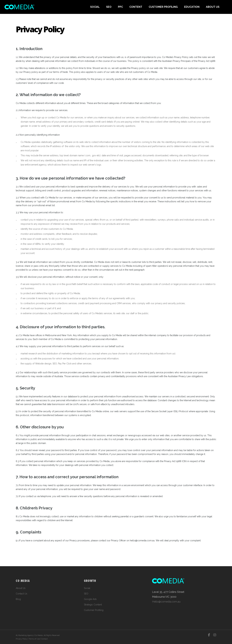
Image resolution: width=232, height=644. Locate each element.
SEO (109, 7)
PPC (120, 7)
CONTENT (136, 7)
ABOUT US (213, 7)
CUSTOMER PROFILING (163, 7)
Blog (18, 599)
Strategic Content (93, 605)
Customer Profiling (94, 610)
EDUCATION (192, 7)
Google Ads (90, 599)
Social (87, 588)
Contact (44, 639)
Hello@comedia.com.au (166, 602)
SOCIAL (95, 7)
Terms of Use (34, 639)
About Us (21, 588)
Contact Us (22, 594)
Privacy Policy (22, 639)
